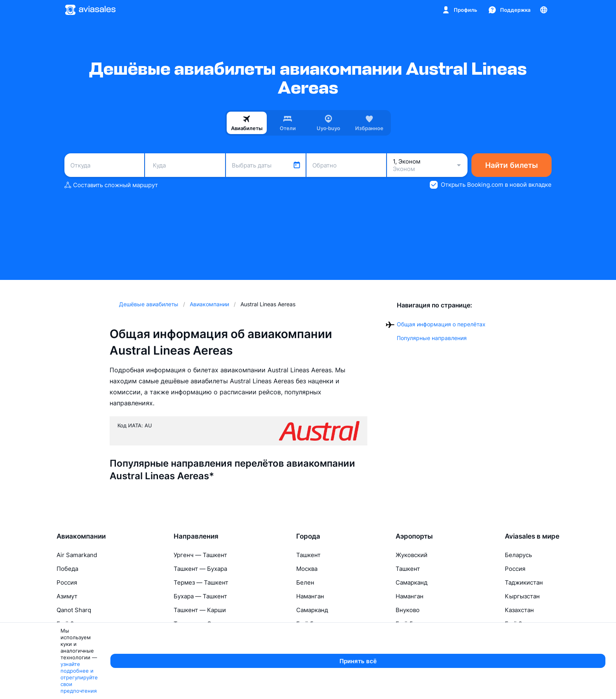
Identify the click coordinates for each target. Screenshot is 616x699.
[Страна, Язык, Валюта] (544, 10)
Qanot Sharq (74, 610)
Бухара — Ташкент (200, 596)
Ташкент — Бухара (200, 569)
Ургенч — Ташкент (200, 555)
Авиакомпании (81, 536)
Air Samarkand (77, 555)
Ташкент (308, 555)
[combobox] (104, 165)
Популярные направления (432, 338)
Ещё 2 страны (525, 624)
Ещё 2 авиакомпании (87, 624)
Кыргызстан (522, 596)
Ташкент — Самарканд (206, 624)
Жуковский (412, 555)
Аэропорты (414, 536)
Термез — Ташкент (201, 582)
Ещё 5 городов (317, 624)
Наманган (310, 596)
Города (308, 536)
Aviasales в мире (532, 536)
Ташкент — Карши (200, 610)
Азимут (67, 596)
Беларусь (518, 555)
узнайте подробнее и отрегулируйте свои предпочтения (265, 690)
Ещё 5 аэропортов (422, 624)
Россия (67, 582)
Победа (67, 569)
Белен (305, 582)
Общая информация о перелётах (441, 324)
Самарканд (312, 610)
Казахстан (519, 610)
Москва (307, 569)
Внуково (408, 610)
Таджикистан (524, 582)
